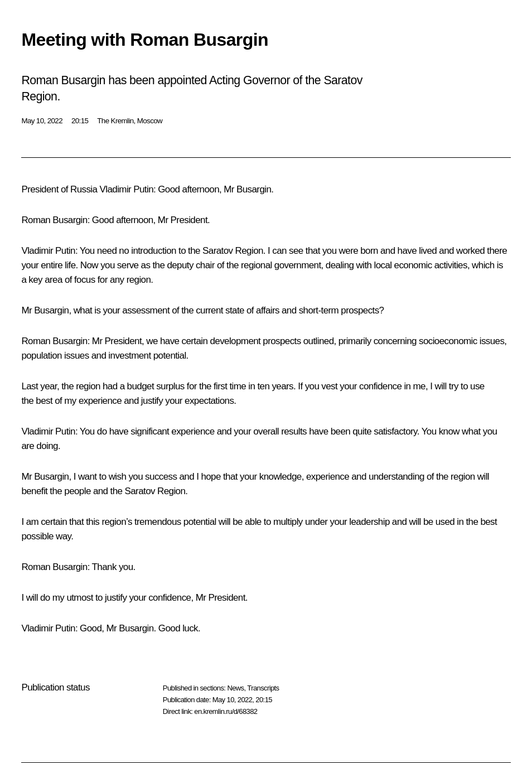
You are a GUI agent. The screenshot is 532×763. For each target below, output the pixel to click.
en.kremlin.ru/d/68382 (226, 711)
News (235, 688)
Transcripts (263, 688)
